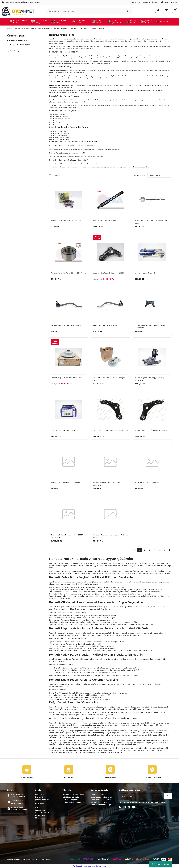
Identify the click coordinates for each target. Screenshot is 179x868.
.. (160, 550)
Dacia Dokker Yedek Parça (101, 797)
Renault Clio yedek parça (58, 131)
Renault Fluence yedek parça (59, 135)
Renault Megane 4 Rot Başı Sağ (105, 325)
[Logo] (18, 11)
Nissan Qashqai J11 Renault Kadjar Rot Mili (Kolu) (151, 222)
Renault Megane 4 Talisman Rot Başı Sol (67, 325)
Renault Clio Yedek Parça (101, 805)
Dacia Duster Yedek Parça (101, 800)
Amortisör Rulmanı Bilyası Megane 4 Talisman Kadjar (110, 536)
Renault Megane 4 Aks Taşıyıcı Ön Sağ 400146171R (149, 379)
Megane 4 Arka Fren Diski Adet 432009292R (68, 221)
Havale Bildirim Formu (44, 813)
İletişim (38, 808)
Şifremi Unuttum (42, 800)
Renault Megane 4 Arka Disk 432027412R (66, 378)
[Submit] (168, 796)
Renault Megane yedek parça (59, 133)
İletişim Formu (41, 811)
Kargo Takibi (40, 816)
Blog (37, 818)
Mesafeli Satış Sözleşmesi (74, 795)
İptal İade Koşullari (70, 800)
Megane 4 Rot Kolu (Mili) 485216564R (65, 483)
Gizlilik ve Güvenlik (71, 797)
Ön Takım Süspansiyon (96, 28)
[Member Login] (158, 11)
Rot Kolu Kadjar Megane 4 (145, 273)
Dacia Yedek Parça (98, 795)
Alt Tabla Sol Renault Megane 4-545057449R (110, 430)
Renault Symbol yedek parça (59, 137)
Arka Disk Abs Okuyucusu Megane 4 (64, 430)
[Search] (89, 11)
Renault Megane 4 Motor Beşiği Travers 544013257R (150, 327)
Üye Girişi (39, 797)
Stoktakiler (56, 175)
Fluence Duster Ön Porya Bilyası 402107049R (68, 273)
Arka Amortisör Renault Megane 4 (106, 221)
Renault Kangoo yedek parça (59, 139)
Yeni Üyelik (40, 795)
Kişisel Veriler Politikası (72, 802)
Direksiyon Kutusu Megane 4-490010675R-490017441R (151, 484)
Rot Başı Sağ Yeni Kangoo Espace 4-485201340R (107, 484)
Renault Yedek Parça (99, 802)
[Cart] (175, 11)
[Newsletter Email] (145, 796)
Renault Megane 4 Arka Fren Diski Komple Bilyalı (109, 379)
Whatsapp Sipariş (161, 864)
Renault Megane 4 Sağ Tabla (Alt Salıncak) (151, 430)
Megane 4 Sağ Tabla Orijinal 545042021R (108, 273)
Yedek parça (54, 659)
